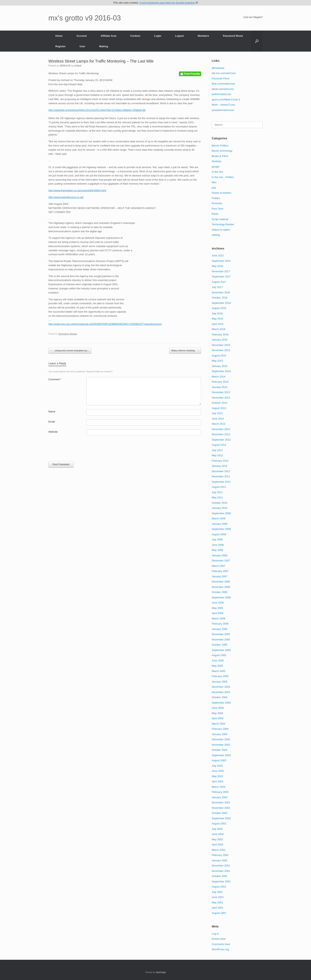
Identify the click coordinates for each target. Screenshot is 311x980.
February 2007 (220, 571)
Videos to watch (221, 230)
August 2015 (219, 356)
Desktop (216, 161)
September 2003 (221, 755)
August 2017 (219, 282)
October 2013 (219, 403)
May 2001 (217, 903)
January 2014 (219, 387)
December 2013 (221, 392)
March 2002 (218, 850)
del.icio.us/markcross (224, 73)
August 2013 (219, 408)
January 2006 (219, 629)
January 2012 (219, 466)
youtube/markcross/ (223, 110)
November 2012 (221, 434)
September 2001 (221, 881)
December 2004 (221, 687)
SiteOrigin (161, 972)
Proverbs (217, 203)
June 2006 (218, 603)
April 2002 (217, 845)
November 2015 (221, 350)
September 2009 (221, 513)
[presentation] (79, 449)
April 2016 (217, 324)
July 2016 (217, 313)
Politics (216, 198)
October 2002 (219, 813)
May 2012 (217, 455)
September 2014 (221, 371)
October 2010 (219, 503)
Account (82, 36)
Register (60, 46)
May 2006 (217, 608)
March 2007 (218, 566)
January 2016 (219, 340)
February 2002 (220, 855)
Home (59, 36)
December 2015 (221, 345)
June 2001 (218, 897)
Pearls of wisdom (221, 193)
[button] (257, 41)
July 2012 (217, 450)
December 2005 (221, 634)
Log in (215, 934)
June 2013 (218, 419)
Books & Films (220, 156)
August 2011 (219, 487)
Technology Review (68, 334)
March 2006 (218, 619)
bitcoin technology (222, 151)
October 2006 (219, 592)
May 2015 (217, 361)
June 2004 (218, 708)
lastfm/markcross (221, 94)
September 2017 (221, 277)
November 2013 (221, 398)
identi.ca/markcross (223, 89)
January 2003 (219, 797)
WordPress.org (220, 949)
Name (52, 412)
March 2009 (218, 518)
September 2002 (221, 818)
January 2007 (219, 576)
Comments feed (221, 944)
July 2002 (217, 829)
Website (53, 432)
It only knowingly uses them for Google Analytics (167, 3)
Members (203, 36)
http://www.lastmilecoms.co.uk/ (66, 197)
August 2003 (219, 760)
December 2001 (221, 866)
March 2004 (218, 724)
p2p (214, 188)
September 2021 (221, 261)
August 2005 (219, 655)
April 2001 (217, 908)
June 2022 (218, 256)
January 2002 (219, 860)
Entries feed (218, 939)
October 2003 (219, 750)
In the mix (217, 172)
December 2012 (221, 429)
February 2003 (220, 792)
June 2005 (218, 661)
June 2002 (218, 834)
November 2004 (221, 692)
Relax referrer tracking (185, 351)
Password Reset (233, 36)
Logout (179, 36)
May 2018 (217, 266)
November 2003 (221, 745)
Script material (220, 219)
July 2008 (217, 540)
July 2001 (217, 892)
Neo (214, 182)
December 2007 (221, 561)
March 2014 (218, 377)
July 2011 (217, 492)
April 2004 (217, 718)
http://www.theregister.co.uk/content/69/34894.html (77, 190)
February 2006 (220, 624)
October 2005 (219, 645)
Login (158, 36)
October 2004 (219, 697)
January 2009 (219, 524)
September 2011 (221, 482)
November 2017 (221, 271)
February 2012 (220, 461)
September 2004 (221, 703)
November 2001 (221, 871)
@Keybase (218, 68)
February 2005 (220, 676)
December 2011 (221, 471)
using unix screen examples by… (70, 351)
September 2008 (221, 529)
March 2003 (218, 787)
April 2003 (217, 781)
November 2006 (221, 587)
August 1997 (219, 913)
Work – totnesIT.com (223, 105)
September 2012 (221, 440)
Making (104, 46)
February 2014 (220, 382)
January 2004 (219, 734)
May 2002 (217, 839)
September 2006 (221, 597)
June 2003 (218, 771)
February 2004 (220, 729)
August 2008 (219, 534)
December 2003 (221, 739)
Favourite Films (220, 78)
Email (52, 422)
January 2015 (219, 366)
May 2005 (217, 666)
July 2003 (217, 766)
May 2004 (217, 713)
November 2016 (221, 292)
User (82, 46)
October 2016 (219, 298)
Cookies (135, 36)
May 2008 (217, 550)
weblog (216, 235)
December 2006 (221, 582)
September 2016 (221, 303)
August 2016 (219, 308)
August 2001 (219, 887)
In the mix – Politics (223, 177)
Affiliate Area (108, 36)
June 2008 (218, 545)
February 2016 (220, 335)
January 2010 (219, 508)
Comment (55, 379)
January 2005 (219, 682)
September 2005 (221, 650)
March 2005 (218, 671)
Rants (215, 214)
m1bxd (78, 66)
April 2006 (217, 613)
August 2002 (219, 824)
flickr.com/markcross (223, 84)
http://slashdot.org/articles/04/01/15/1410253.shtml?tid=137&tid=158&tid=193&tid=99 (97, 110)
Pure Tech (217, 209)
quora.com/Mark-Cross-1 (226, 100)
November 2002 (221, 808)
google (215, 167)
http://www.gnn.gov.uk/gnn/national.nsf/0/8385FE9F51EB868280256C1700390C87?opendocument (105, 324)
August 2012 (219, 445)
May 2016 (217, 319)
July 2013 (217, 413)
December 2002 (221, 802)
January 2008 (219, 555)
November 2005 (221, 640)
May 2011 (217, 497)
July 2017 (217, 287)
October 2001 (219, 876)
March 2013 (218, 424)
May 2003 (217, 776)
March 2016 (218, 329)
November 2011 (221, 476)
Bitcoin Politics (220, 146)
